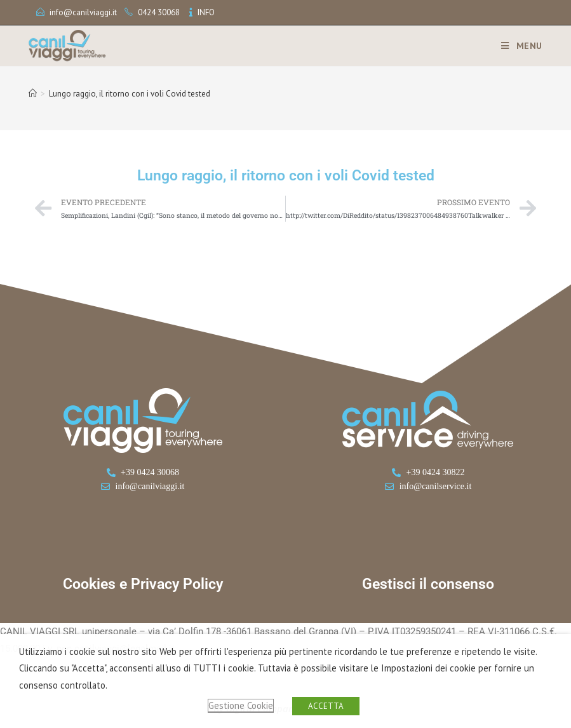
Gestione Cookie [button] (241, 705)
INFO (206, 12)
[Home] (33, 94)
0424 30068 (159, 12)
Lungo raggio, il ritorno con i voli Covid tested (130, 94)
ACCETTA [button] (326, 706)
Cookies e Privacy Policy (143, 584)
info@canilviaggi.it (83, 12)
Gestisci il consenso (428, 584)
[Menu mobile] (517, 46)
